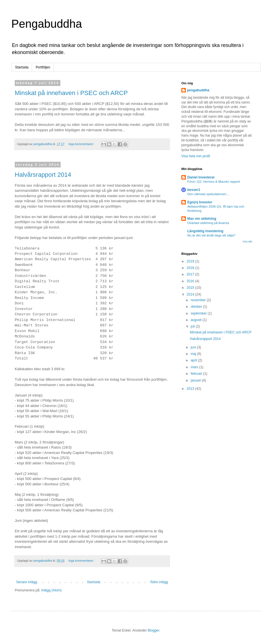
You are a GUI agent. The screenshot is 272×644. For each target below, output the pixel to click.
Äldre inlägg (159, 582)
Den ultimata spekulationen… (208, 194)
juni (194, 347)
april (194, 360)
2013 (191, 389)
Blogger (153, 630)
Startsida (22, 67)
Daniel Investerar (201, 177)
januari (196, 380)
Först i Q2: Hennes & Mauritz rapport (214, 182)
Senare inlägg (27, 582)
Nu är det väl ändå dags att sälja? (211, 235)
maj (194, 354)
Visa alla (247, 242)
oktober (197, 307)
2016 (191, 281)
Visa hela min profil (196, 156)
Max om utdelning (202, 219)
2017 (191, 274)
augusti (197, 320)
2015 (191, 288)
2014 (191, 294)
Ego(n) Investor (200, 202)
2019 (191, 261)
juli (193, 326)
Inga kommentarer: (82, 144)
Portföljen (43, 67)
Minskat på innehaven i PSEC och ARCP (71, 93)
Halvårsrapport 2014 (43, 175)
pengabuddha (198, 90)
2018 (191, 268)
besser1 (194, 190)
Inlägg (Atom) (51, 590)
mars (195, 367)
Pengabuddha (47, 24)
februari (197, 374)
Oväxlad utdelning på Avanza (208, 223)
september (199, 313)
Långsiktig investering (205, 231)
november (199, 300)
